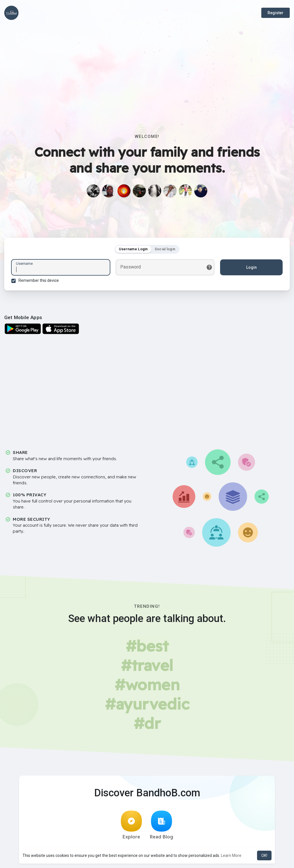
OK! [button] (264, 855)
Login (251, 267)
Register (276, 13)
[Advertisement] (147, 68)
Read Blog (162, 825)
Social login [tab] (165, 249)
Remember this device (39, 280)
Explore (131, 825)
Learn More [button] (231, 855)
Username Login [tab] (133, 249)
